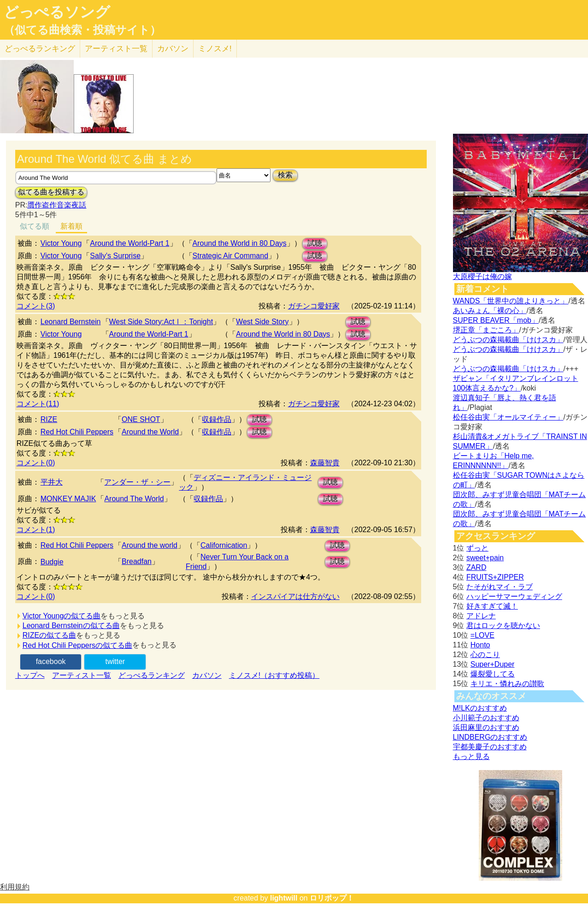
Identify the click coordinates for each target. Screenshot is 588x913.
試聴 (315, 243)
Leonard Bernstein (71, 322)
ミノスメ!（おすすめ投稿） (274, 675)
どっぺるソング (57, 12)
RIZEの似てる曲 (49, 635)
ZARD (476, 567)
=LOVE (482, 635)
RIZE (49, 419)
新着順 (71, 226)
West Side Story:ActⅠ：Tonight (161, 322)
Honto (480, 645)
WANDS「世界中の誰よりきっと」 (511, 301)
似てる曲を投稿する (51, 192)
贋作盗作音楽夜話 (57, 205)
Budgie (52, 562)
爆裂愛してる (493, 674)
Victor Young (61, 243)
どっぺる (40, 49)
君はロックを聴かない (503, 625)
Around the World (150, 432)
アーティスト (116, 49)
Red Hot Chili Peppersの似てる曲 (77, 645)
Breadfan (137, 561)
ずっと (477, 548)
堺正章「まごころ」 (486, 330)
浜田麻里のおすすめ (486, 727)
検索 (285, 175)
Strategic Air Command (231, 256)
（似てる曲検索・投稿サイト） (82, 30)
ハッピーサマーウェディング (514, 596)
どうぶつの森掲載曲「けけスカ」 (508, 340)
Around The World (134, 499)
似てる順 (35, 226)
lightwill (284, 898)
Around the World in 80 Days (240, 243)
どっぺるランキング (152, 675)
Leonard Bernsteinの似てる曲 (71, 625)
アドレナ (481, 616)
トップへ (30, 675)
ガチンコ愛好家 (314, 306)
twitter (115, 661)
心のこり (485, 655)
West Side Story (262, 322)
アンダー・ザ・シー (137, 482)
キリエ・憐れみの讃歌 (507, 684)
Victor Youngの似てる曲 (62, 616)
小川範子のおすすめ (486, 718)
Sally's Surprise (115, 256)
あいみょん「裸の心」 (490, 311)
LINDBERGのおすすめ (490, 737)
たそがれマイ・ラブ (500, 587)
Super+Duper (493, 664)
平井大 (52, 482)
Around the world (150, 545)
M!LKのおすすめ (480, 708)
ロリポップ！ (332, 898)
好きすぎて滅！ (492, 606)
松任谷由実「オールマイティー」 (508, 417)
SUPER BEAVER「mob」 (496, 320)
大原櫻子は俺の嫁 (482, 276)
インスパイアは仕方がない (295, 596)
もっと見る (471, 756)
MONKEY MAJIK (68, 499)
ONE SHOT (141, 419)
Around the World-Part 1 (129, 243)
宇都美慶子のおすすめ (490, 747)
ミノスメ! (215, 49)
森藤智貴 (325, 463)
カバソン (173, 49)
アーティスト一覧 (82, 675)
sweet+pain (485, 558)
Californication (224, 545)
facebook (51, 661)
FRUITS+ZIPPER (495, 577)
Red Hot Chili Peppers (77, 432)
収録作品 (217, 419)
